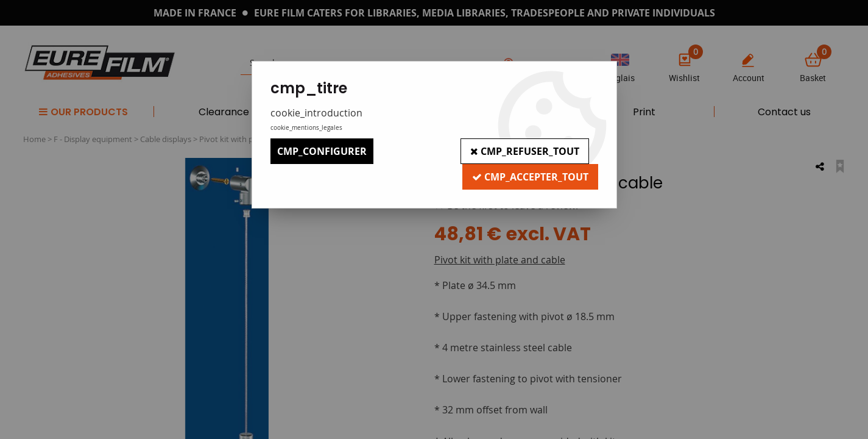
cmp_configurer (322, 151)
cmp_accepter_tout (530, 177)
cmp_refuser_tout (525, 151)
